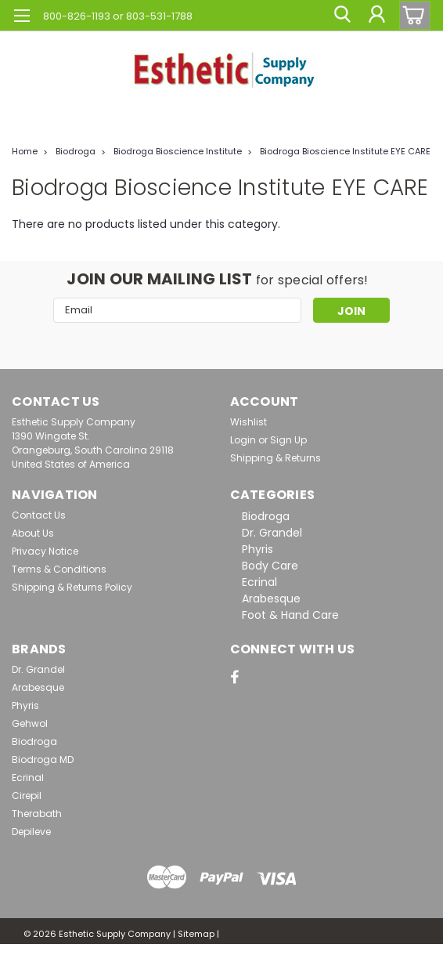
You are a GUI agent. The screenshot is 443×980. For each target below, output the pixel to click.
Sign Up (288, 440)
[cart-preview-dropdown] (411, 15)
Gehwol (30, 723)
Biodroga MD (43, 759)
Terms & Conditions (59, 569)
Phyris (258, 549)
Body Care (270, 566)
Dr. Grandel (272, 533)
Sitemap (196, 934)
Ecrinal (259, 582)
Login (243, 440)
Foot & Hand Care (290, 615)
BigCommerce (95, 964)
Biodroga (76, 151)
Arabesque (271, 598)
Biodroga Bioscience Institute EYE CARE (345, 151)
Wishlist (249, 422)
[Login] (376, 16)
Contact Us (39, 515)
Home (25, 151)
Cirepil (27, 796)
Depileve (31, 832)
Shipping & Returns (276, 458)
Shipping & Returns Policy (72, 587)
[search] (341, 16)
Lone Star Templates (219, 964)
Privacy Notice (45, 551)
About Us (33, 533)
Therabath (37, 814)
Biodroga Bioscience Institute (178, 151)
